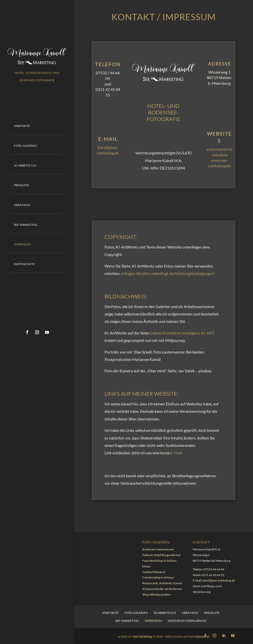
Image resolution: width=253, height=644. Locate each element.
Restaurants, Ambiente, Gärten (162, 583)
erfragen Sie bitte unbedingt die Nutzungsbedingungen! (168, 273)
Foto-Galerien (25, 145)
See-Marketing (26, 222)
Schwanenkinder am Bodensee (162, 589)
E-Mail (176, 453)
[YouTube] (233, 636)
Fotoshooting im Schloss (158, 577)
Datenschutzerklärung (187, 621)
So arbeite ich (25, 164)
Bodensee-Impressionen (158, 549)
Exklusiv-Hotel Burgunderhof (161, 555)
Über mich (22, 202)
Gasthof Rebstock (154, 572)
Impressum (22, 241)
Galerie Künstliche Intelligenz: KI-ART (182, 333)
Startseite (22, 126)
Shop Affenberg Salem (157, 594)
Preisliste (21, 183)
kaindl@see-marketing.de (219, 580)
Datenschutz (24, 260)
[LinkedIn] (224, 636)
